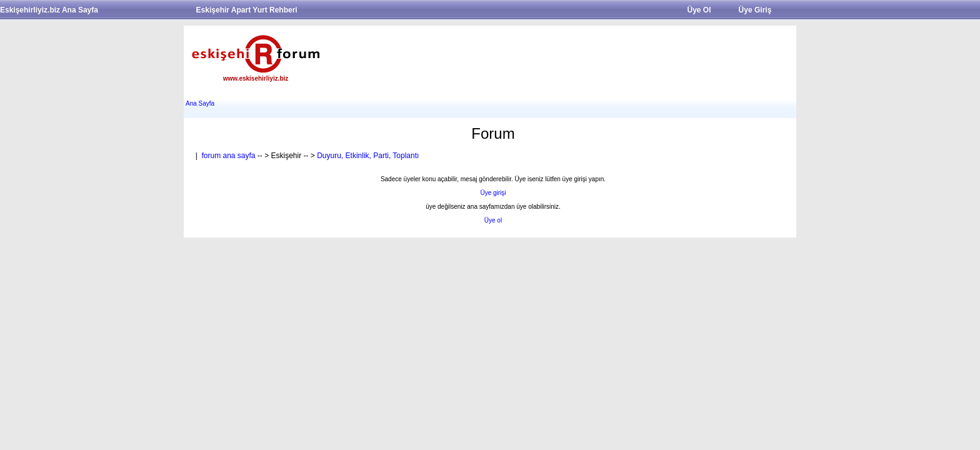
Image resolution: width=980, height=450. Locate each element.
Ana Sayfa (200, 103)
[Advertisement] (562, 57)
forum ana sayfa (228, 156)
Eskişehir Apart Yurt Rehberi (247, 10)
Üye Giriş (755, 10)
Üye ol (493, 220)
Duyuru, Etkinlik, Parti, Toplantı (368, 156)
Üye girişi (493, 193)
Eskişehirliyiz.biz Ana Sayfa (49, 10)
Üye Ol (699, 10)
